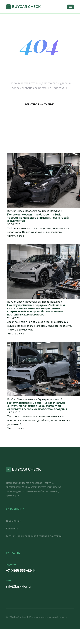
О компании (14, 521)
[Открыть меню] (70, 7)
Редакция (11, 565)
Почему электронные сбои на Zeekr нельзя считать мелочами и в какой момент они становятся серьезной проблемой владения (37, 406)
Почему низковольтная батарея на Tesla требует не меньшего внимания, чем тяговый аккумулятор (38, 218)
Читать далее (16, 236)
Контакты (12, 529)
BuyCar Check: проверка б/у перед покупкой (34, 536)
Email (9, 580)
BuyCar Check (26, 7)
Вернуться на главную (40, 104)
